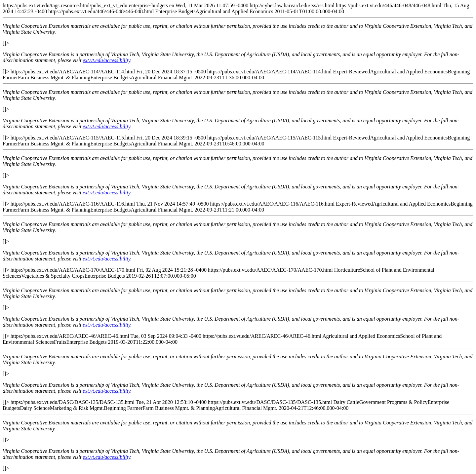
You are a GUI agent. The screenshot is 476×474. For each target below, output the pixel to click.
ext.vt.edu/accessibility (106, 60)
